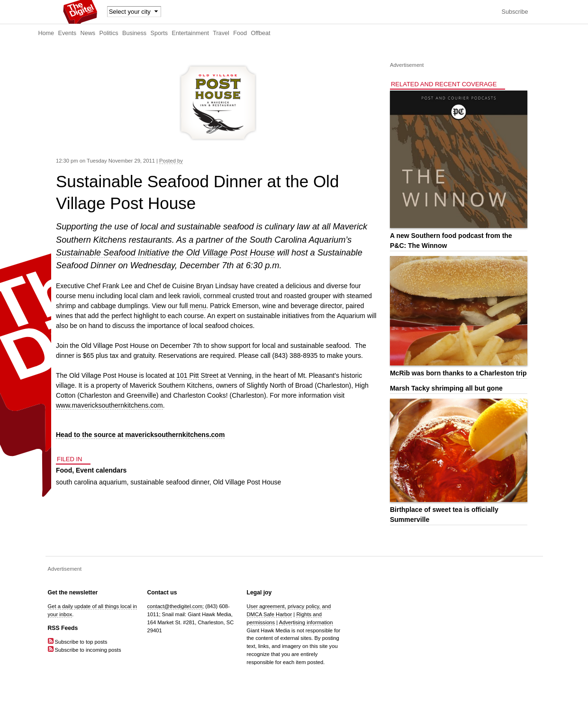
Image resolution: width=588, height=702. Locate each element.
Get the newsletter (73, 593)
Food (240, 33)
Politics (109, 33)
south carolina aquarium (91, 482)
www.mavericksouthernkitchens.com (109, 405)
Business (134, 33)
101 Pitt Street (197, 375)
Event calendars (101, 470)
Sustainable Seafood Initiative (113, 253)
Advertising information (306, 622)
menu (197, 306)
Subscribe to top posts (78, 642)
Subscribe (515, 12)
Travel (221, 33)
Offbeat (260, 33)
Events (68, 33)
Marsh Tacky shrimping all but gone (446, 388)
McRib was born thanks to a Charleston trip (458, 373)
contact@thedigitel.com (175, 606)
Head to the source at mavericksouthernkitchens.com (140, 435)
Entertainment (190, 33)
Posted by (171, 161)
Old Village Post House (231, 253)
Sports (159, 33)
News (88, 33)
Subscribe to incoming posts (85, 650)
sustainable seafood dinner (170, 482)
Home (46, 33)
